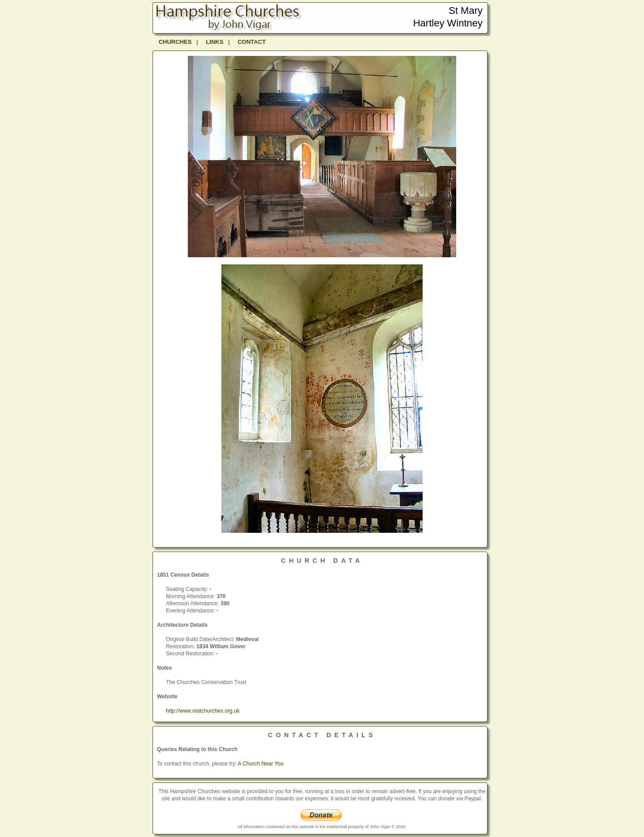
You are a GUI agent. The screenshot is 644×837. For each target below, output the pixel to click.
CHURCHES (175, 42)
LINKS (214, 42)
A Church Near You (261, 764)
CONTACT (252, 42)
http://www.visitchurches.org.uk (203, 711)
